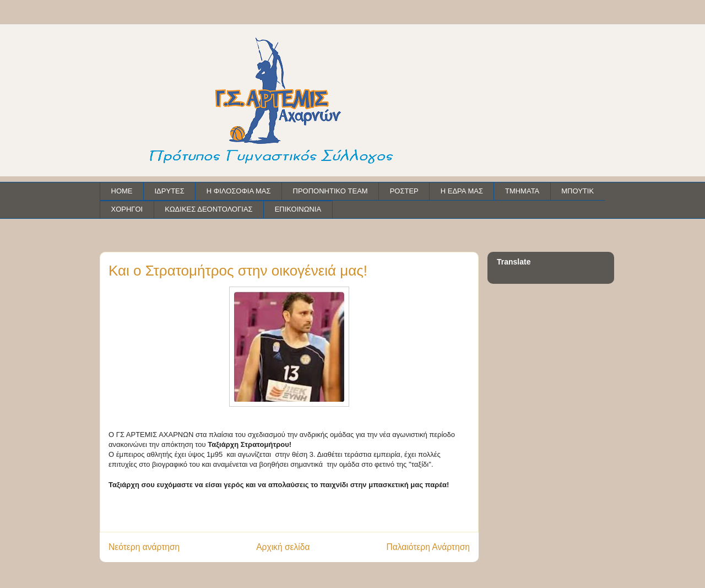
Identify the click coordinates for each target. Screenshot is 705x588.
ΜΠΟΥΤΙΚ (577, 191)
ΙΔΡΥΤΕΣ (170, 191)
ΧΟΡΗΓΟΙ (127, 209)
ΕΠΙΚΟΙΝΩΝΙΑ (298, 209)
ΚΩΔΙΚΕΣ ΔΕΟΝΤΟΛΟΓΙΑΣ (208, 209)
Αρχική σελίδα (283, 547)
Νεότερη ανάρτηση (144, 547)
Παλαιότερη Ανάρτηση (428, 547)
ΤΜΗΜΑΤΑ (522, 191)
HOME (122, 191)
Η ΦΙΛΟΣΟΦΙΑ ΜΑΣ (239, 191)
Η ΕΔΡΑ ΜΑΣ (462, 191)
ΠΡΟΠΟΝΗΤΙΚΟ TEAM (330, 191)
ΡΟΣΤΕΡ (404, 191)
